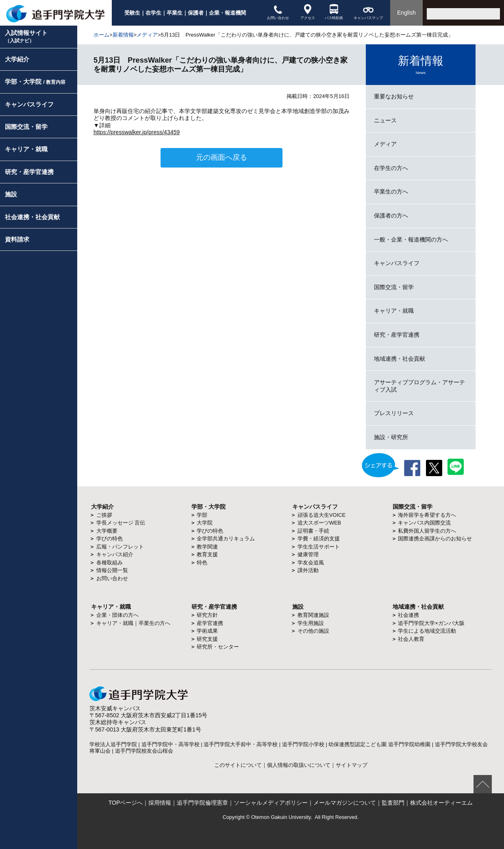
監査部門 (393, 803)
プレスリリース (394, 413)
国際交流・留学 (26, 127)
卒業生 (175, 13)
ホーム (101, 35)
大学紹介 (17, 59)
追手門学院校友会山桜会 (144, 751)
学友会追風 (311, 563)
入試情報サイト (26, 36)
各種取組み (110, 563)
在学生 (153, 13)
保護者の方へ (391, 216)
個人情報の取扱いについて (299, 765)
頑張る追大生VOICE (322, 515)
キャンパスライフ (29, 104)
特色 (202, 563)
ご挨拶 (104, 515)
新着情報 (123, 35)
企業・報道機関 (227, 13)
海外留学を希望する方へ (427, 515)
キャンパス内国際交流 (424, 523)
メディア (147, 35)
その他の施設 (313, 631)
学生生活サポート (319, 547)
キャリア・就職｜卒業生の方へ (133, 623)
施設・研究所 (391, 437)
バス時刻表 (334, 12)
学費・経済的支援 (319, 539)
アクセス (308, 12)
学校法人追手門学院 (113, 744)
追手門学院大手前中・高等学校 (241, 744)
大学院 (205, 523)
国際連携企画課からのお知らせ (435, 539)
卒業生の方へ (391, 192)
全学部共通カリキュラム (226, 539)
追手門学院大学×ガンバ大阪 (431, 623)
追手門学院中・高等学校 (171, 744)
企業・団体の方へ (117, 615)
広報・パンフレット (120, 547)
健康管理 (308, 554)
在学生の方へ (391, 168)
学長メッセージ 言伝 (121, 523)
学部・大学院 (35, 82)
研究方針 (207, 615)
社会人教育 (411, 639)
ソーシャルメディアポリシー (271, 803)
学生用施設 (311, 623)
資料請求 (17, 239)
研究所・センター (218, 647)
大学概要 (107, 531)
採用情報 (160, 803)
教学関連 (207, 547)
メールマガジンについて (345, 803)
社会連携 (408, 615)
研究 (197, 607)
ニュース (385, 120)
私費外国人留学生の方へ (427, 531)
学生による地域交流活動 (427, 631)
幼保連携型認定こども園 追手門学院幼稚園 (379, 744)
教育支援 (207, 554)
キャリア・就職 (26, 149)
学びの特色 (110, 539)
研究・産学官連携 (29, 172)
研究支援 (207, 639)
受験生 (132, 13)
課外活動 (308, 570)
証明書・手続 (313, 531)
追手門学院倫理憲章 (202, 803)
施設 (11, 194)
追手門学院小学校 (303, 744)
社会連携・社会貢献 (32, 217)
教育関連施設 (313, 615)
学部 (202, 515)
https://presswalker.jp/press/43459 (137, 132)
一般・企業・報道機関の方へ (411, 239)
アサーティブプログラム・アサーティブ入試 (419, 386)
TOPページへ (126, 803)
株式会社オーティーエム (441, 803)
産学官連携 (210, 623)
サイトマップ (352, 765)
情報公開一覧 (112, 570)
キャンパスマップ (368, 12)
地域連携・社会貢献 (400, 359)
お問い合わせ (278, 12)
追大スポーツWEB (319, 523)
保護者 (196, 13)
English (406, 13)
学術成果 (207, 631)
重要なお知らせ (394, 96)
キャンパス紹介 (115, 554)
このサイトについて (238, 765)
